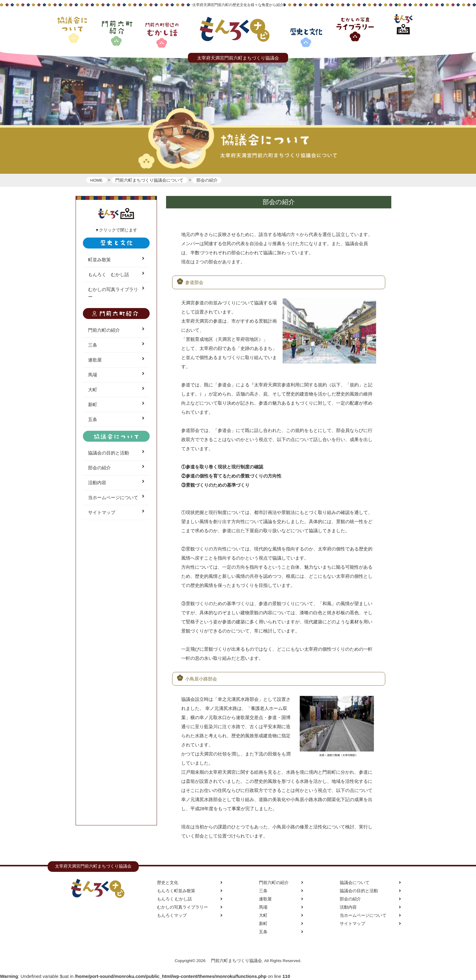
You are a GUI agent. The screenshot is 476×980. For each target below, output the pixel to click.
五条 (116, 420)
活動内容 (116, 483)
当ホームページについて (116, 498)
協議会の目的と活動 (116, 453)
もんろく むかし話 (116, 275)
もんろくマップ (190, 915)
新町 (116, 405)
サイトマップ (116, 512)
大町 (116, 390)
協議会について (370, 883)
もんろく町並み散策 (190, 891)
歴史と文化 (190, 883)
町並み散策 (116, 260)
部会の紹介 (116, 468)
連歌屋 (116, 360)
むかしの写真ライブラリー (116, 293)
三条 (116, 345)
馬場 (116, 375)
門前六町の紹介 (116, 330)
